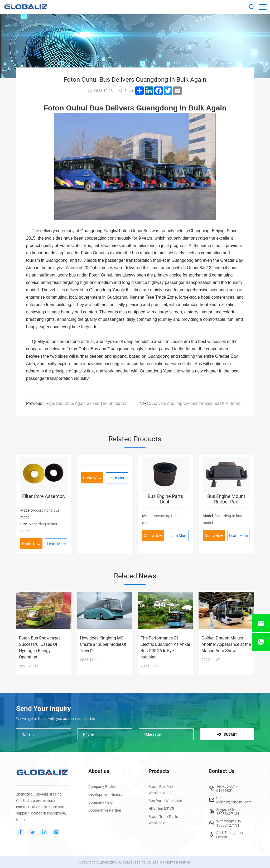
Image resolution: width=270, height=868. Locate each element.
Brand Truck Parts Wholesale (163, 820)
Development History (105, 794)
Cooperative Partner (105, 810)
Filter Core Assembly (44, 496)
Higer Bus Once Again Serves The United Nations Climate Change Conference (78, 403)
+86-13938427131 (228, 812)
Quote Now (31, 544)
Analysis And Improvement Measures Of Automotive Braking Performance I (192, 403)
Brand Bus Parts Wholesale (162, 790)
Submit (227, 734)
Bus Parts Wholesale (165, 801)
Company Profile (102, 787)
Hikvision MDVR (161, 809)
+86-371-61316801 (227, 788)
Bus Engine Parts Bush (165, 499)
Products (159, 771)
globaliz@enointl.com (234, 802)
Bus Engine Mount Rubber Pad (226, 499)
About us (99, 771)
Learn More (56, 544)
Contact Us (221, 771)
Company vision (101, 802)
